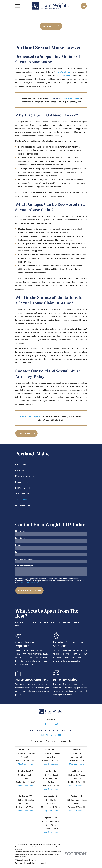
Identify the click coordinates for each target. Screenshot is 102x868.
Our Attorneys (37, 741)
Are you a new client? (24, 559)
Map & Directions (25, 764)
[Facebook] (46, 724)
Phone (18, 545)
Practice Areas (52, 741)
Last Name (20, 538)
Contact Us (66, 741)
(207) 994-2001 (51, 735)
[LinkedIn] (51, 724)
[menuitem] (49, 464)
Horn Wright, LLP (64, 72)
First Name (20, 531)
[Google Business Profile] (56, 724)
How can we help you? (25, 566)
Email (18, 552)
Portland (66, 75)
